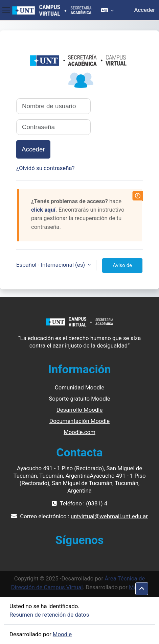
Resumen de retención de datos (49, 615)
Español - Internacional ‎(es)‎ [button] (51, 265)
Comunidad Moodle (79, 387)
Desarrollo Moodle (80, 410)
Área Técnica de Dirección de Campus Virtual (78, 583)
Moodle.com (79, 432)
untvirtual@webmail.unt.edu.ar (109, 516)
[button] (107, 10)
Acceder (145, 10)
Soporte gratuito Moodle (79, 399)
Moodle (62, 634)
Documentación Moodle (79, 421)
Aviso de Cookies (122, 268)
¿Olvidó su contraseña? (46, 168)
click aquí (43, 210)
